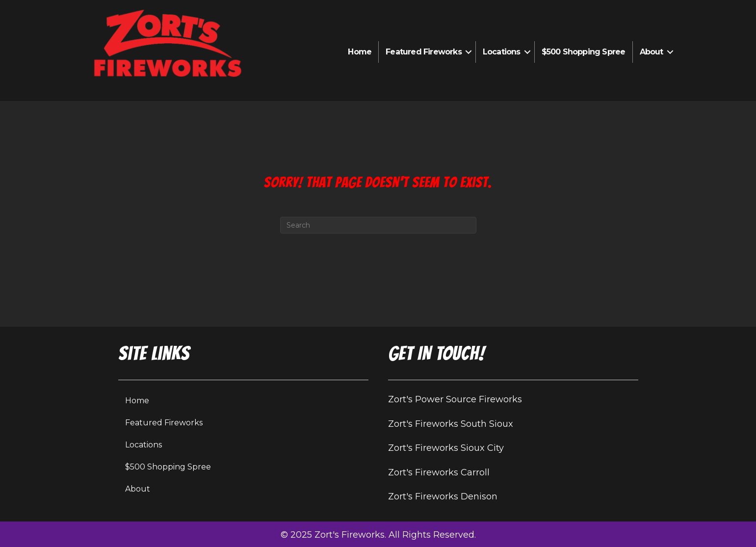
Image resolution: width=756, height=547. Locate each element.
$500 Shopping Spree (584, 52)
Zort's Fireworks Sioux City (446, 448)
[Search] (378, 225)
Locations (502, 52)
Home (360, 52)
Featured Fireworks (424, 52)
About (652, 52)
